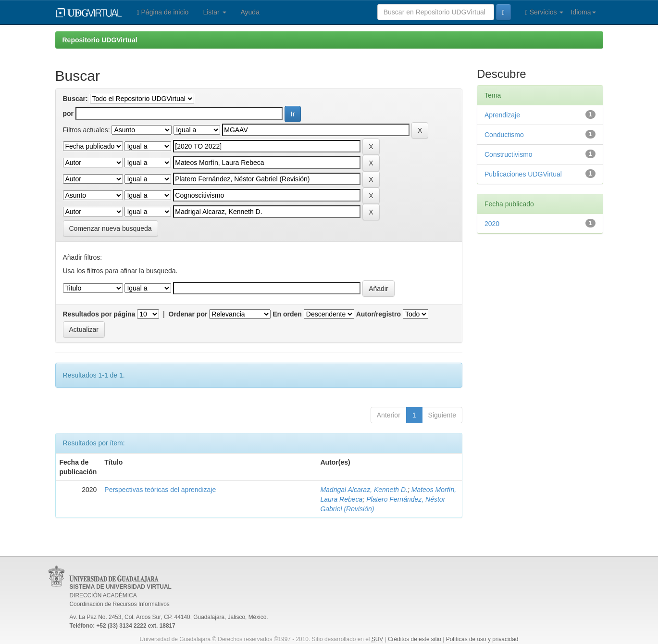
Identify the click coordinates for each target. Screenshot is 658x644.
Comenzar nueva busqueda (111, 228)
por (68, 114)
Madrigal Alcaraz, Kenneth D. (364, 490)
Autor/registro (379, 314)
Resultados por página (99, 314)
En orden (287, 314)
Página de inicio (163, 12)
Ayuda (250, 12)
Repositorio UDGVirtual (100, 40)
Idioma (583, 12)
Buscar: (75, 99)
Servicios (545, 12)
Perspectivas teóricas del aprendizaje (160, 490)
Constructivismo (509, 154)
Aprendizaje (502, 115)
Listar (214, 12)
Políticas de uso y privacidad (482, 639)
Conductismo (504, 135)
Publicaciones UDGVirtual (523, 174)
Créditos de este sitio (415, 639)
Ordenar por (188, 314)
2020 (492, 224)
